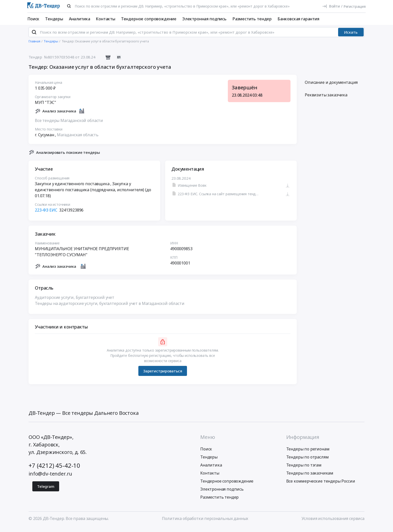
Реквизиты (326, 99)
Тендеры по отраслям (308, 461)
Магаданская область (78, 139)
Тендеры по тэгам (304, 469)
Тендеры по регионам (308, 453)
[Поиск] (69, 6)
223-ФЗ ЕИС (46, 214)
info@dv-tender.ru (50, 478)
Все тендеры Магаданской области (69, 124)
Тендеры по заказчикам (310, 477)
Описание (331, 87)
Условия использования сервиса (333, 523)
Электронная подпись (204, 19)
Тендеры (54, 19)
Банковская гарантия (298, 19)
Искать (351, 36)
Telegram (46, 491)
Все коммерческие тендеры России (321, 485)
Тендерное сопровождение (149, 19)
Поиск (33, 19)
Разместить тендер (252, 19)
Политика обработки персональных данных (205, 523)
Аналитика (80, 19)
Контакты (106, 19)
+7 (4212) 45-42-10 (54, 470)
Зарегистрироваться (163, 375)
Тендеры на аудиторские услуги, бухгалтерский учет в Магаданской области (110, 308)
